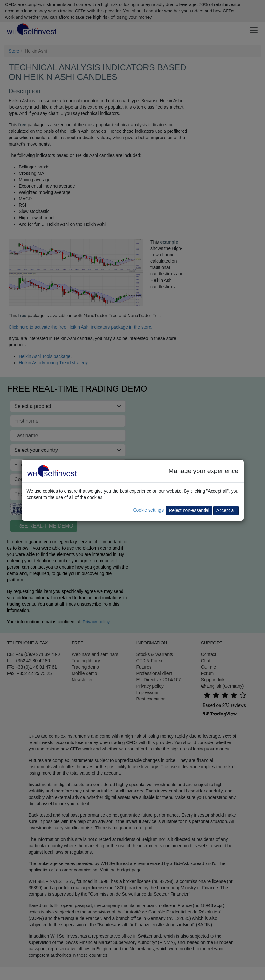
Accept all (226, 510)
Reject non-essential (189, 510)
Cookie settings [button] (148, 510)
